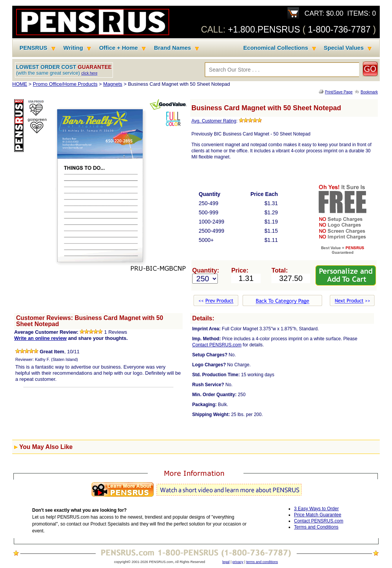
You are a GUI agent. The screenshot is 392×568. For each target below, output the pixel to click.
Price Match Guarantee (318, 515)
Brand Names (172, 48)
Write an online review (40, 338)
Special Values (344, 48)
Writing (73, 48)
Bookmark (369, 92)
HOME (20, 84)
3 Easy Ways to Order (316, 509)
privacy (238, 562)
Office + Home (118, 48)
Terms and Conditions (316, 527)
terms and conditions (262, 562)
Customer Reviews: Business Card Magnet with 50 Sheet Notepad (90, 321)
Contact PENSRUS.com (217, 345)
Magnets (113, 84)
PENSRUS (33, 48)
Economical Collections (276, 48)
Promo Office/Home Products (65, 84)
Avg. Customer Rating (214, 121)
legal (226, 562)
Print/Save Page (339, 92)
